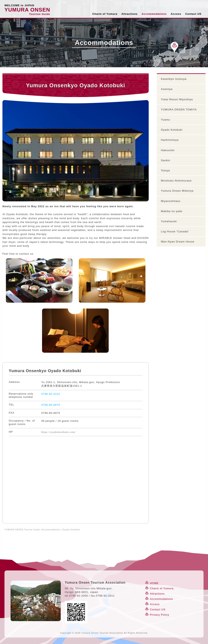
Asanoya (167, 89)
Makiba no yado (172, 211)
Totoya (165, 170)
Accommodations (154, 14)
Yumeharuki (169, 221)
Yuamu (165, 120)
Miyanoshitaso (171, 201)
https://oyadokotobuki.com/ (58, 432)
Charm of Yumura (105, 14)
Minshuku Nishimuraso (176, 181)
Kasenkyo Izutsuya (174, 79)
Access (176, 14)
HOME (154, 583)
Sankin (166, 160)
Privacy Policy (160, 615)
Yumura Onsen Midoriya (177, 191)
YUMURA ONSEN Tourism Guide (22, 530)
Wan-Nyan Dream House (178, 242)
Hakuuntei (168, 150)
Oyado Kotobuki (172, 130)
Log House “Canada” (175, 231)
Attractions (130, 14)
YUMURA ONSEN (27, 10)
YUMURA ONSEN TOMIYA (179, 109)
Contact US (193, 14)
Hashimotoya (170, 140)
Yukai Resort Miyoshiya (177, 99)
